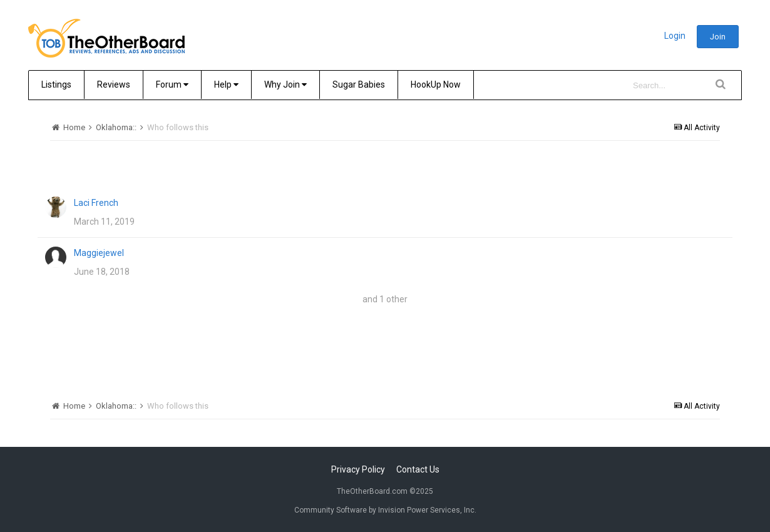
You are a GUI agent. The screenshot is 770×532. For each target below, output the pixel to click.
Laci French (96, 203)
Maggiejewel (99, 253)
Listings (56, 84)
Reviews (114, 84)
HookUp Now (436, 84)
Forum (172, 84)
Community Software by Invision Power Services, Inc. (385, 510)
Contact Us (418, 469)
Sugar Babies (359, 84)
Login (675, 36)
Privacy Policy (358, 469)
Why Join (285, 84)
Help (226, 84)
